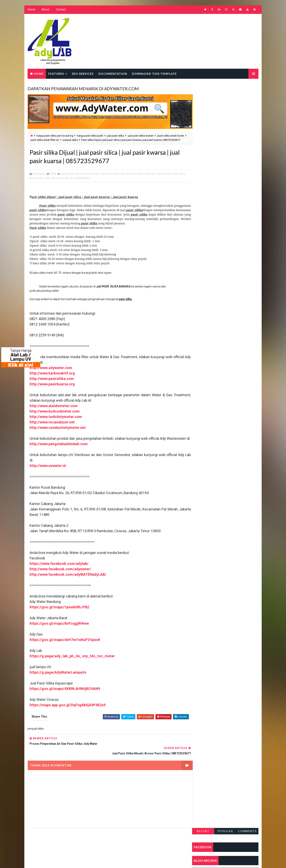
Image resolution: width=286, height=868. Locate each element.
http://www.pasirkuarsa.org (52, 387)
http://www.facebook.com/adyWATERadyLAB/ (68, 583)
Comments (248, 89)
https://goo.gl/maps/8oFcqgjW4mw (59, 632)
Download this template (154, 74)
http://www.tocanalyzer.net (52, 426)
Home (31, 10)
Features (56, 74)
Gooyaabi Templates (105, 861)
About (45, 10)
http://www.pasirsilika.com (52, 382)
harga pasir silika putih (90, 134)
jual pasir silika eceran (140, 134)
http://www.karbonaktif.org (52, 377)
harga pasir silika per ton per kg (55, 134)
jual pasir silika (115, 134)
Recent (203, 89)
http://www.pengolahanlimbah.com (58, 453)
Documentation (113, 74)
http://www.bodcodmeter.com (54, 415)
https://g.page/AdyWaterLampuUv (58, 681)
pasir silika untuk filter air (54, 138)
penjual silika (80, 138)
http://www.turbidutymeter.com (56, 420)
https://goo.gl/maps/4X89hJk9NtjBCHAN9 (65, 697)
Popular (226, 89)
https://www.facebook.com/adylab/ (59, 572)
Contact (61, 10)
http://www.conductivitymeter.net (57, 431)
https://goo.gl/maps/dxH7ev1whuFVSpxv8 (65, 649)
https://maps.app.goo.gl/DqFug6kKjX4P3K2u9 (67, 714)
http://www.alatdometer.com (53, 409)
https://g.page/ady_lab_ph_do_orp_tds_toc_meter (72, 665)
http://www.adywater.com (51, 371)
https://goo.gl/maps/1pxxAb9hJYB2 (59, 616)
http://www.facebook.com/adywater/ (60, 578)
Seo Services (82, 74)
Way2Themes (62, 861)
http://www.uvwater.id (47, 474)
